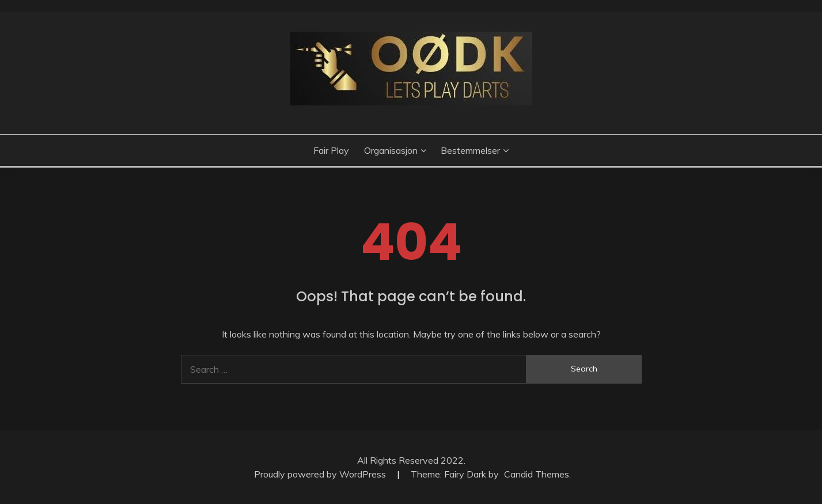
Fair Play (331, 150)
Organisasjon (391, 150)
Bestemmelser (470, 150)
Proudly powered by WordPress (321, 474)
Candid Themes (537, 474)
